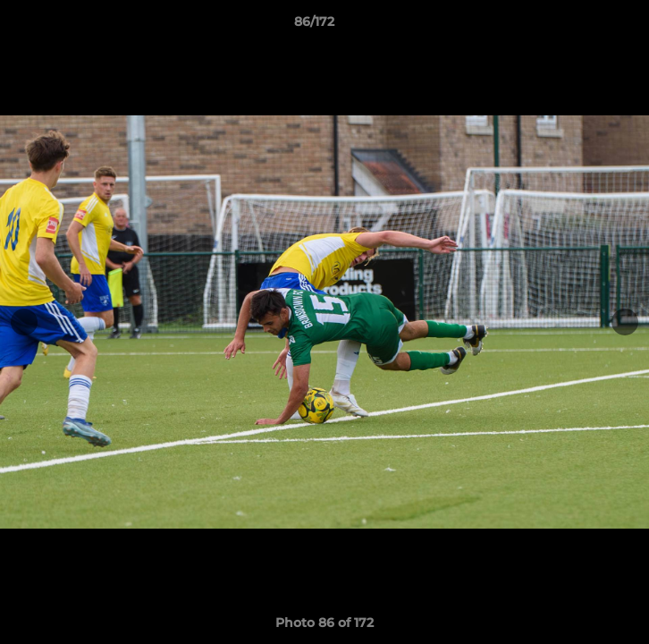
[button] (585, 26)
